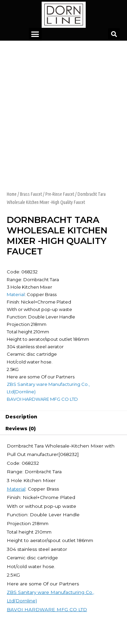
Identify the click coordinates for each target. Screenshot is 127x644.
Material (16, 294)
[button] (35, 34)
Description (21, 417)
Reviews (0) (20, 429)
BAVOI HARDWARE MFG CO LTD (42, 399)
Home (12, 194)
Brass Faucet (31, 194)
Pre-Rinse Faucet (60, 194)
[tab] (63, 417)
